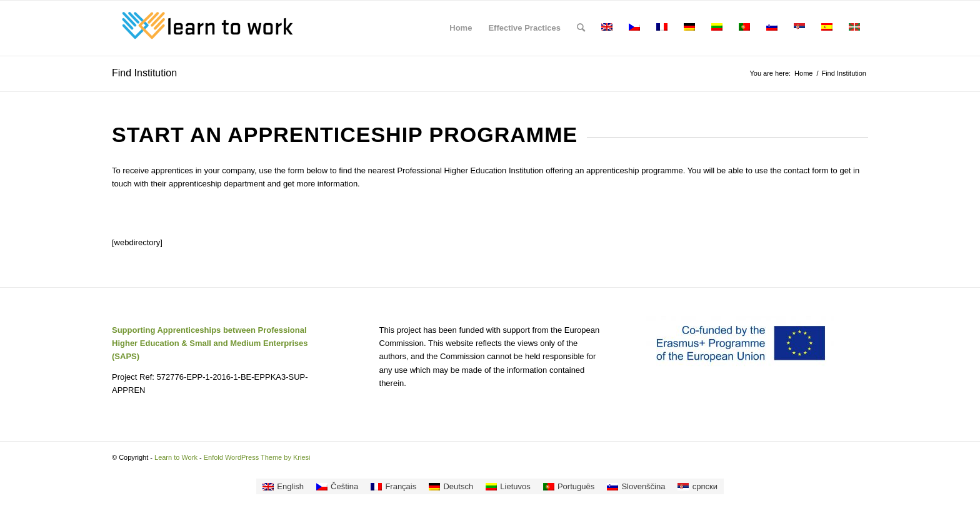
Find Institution (144, 73)
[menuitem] (461, 28)
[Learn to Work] (206, 28)
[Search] (581, 28)
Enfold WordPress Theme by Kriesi (257, 457)
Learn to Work (176, 457)
